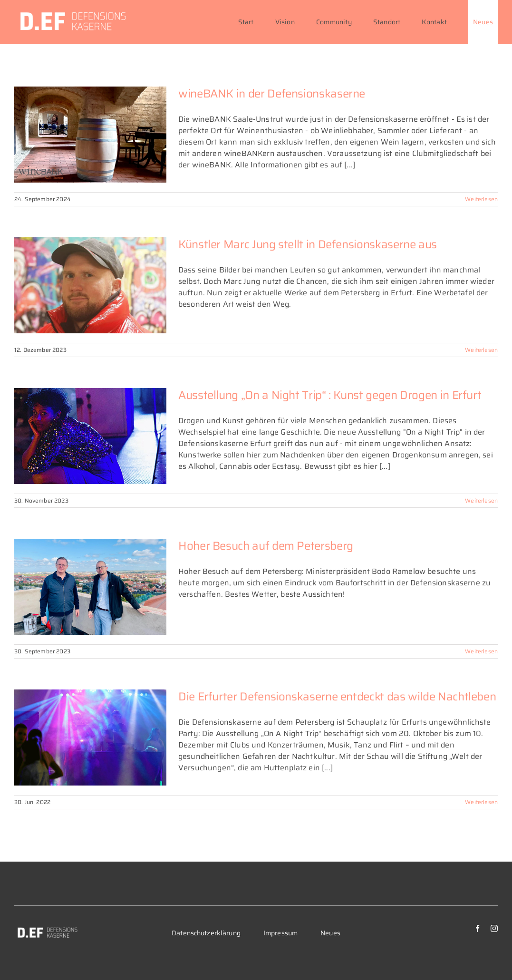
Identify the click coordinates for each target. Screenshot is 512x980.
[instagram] (494, 928)
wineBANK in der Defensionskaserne (272, 94)
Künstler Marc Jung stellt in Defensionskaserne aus (308, 244)
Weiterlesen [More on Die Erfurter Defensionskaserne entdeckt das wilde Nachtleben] (481, 802)
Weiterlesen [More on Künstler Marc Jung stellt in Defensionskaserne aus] (481, 350)
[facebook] (478, 928)
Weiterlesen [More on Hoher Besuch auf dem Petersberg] (481, 651)
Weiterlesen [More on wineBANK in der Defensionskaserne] (481, 199)
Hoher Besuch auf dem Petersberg (266, 546)
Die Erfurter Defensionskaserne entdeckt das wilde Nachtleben (337, 697)
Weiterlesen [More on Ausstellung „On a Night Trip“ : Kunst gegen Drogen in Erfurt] (481, 500)
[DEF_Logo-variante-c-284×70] (47, 928)
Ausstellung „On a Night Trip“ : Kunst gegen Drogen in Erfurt (330, 395)
